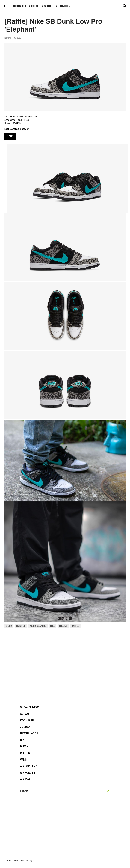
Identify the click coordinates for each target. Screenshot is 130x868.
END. (10, 136)
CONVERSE (27, 720)
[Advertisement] (65, 664)
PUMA (24, 747)
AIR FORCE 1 (28, 773)
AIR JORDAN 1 (29, 766)
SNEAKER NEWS (30, 707)
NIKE (23, 740)
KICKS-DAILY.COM (25, 6)
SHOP (48, 6)
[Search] (125, 6)
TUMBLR (64, 6)
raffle (75, 626)
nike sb (63, 626)
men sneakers (38, 626)
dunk (9, 626)
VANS (23, 760)
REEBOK (25, 753)
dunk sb (21, 626)
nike (53, 626)
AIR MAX (25, 779)
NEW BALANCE (29, 733)
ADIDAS (25, 714)
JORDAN (25, 727)
